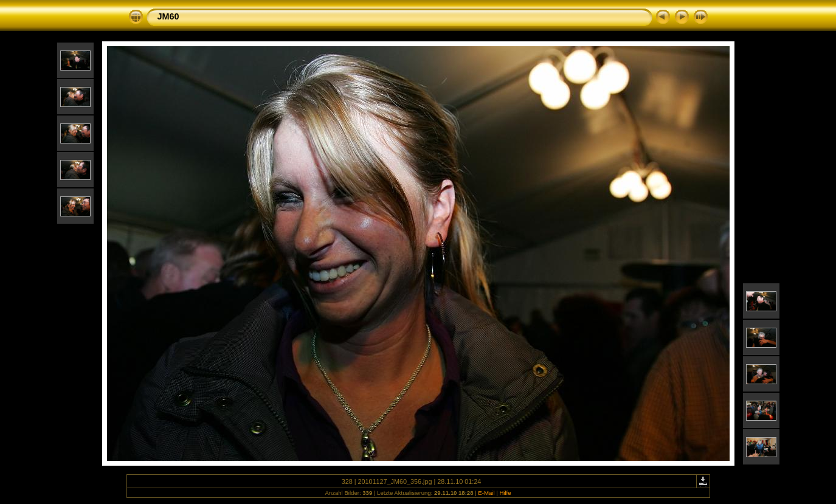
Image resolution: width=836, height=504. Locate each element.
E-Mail (486, 493)
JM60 (168, 16)
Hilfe (505, 493)
